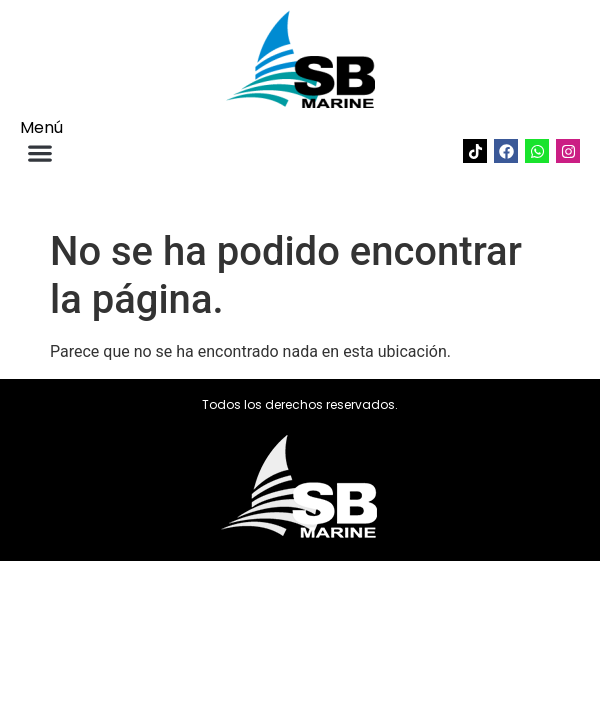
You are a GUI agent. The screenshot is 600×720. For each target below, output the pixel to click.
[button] (39, 152)
